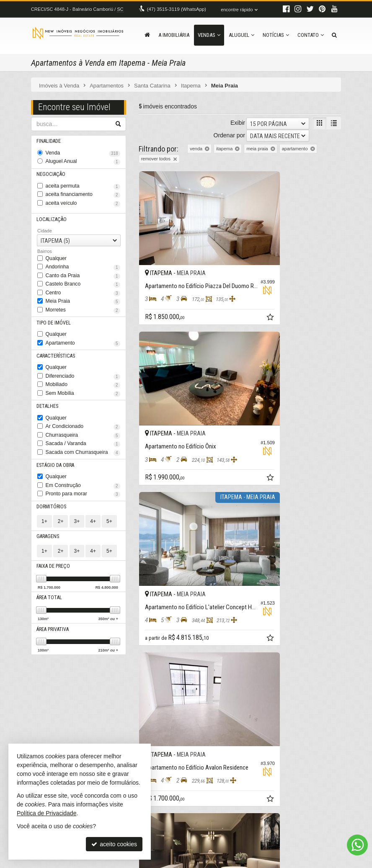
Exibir (238, 122)
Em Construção (83, 462)
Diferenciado (83, 361)
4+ (93, 496)
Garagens (48, 511)
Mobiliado (83, 369)
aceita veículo (83, 198)
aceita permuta (83, 183)
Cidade (45, 224)
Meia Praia (83, 291)
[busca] (334, 35)
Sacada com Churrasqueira (83, 431)
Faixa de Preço (53, 540)
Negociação (50, 171)
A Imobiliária (174, 35)
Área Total (49, 571)
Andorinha (83, 260)
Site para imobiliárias (290, 862)
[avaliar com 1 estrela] (143, 614)
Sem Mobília (83, 377)
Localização (51, 213)
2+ (61, 496)
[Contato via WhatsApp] (357, 845)
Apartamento (83, 330)
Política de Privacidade (127, 862)
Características (54, 342)
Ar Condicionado (83, 408)
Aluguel (242, 35)
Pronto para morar (83, 470)
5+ (109, 496)
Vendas (209, 35)
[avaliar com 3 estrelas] (160, 614)
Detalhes (47, 389)
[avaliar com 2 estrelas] (151, 614)
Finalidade (49, 140)
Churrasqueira (83, 416)
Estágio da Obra (55, 443)
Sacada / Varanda (83, 424)
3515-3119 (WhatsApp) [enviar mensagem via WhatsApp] (176, 9)
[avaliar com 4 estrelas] (169, 614)
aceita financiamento (83, 191)
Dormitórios (50, 482)
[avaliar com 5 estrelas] (178, 614)
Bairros (45, 245)
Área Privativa (53, 602)
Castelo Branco (83, 276)
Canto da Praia (83, 268)
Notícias (276, 35)
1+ (44, 496)
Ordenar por (229, 134)
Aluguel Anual (83, 160)
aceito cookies (114, 844)
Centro (83, 283)
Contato (311, 35)
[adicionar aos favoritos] (227, 288)
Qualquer (55, 251)
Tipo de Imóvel (53, 311)
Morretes (83, 299)
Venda (83, 152)
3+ (77, 496)
